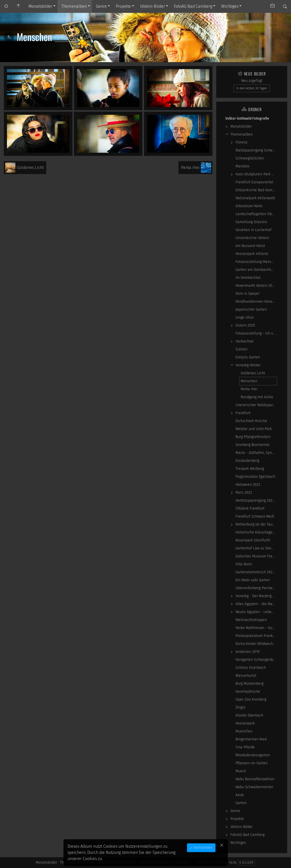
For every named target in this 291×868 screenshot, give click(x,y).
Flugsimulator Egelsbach (255, 477)
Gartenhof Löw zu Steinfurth (256, 548)
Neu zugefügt (252, 81)
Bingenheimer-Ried (251, 739)
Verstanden (203, 848)
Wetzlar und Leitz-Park (254, 429)
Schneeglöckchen (250, 158)
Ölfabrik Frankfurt (250, 508)
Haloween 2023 (248, 485)
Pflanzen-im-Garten (252, 763)
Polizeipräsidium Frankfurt (256, 636)
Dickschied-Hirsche (251, 421)
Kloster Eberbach (249, 715)
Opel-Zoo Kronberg (251, 699)
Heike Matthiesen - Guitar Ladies (256, 628)
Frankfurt (243, 413)
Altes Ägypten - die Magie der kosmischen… (256, 604)
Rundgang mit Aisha (257, 397)
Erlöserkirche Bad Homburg (256, 190)
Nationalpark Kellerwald (255, 198)
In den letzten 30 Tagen (252, 88)
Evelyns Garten (248, 357)
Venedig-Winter (248, 365)
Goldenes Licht (253, 373)
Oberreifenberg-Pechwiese (256, 588)
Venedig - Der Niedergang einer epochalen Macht (256, 596)
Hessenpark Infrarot (252, 254)
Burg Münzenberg (250, 684)
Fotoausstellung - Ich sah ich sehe (256, 333)
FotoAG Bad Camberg (193, 6)
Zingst (240, 707)
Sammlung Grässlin (251, 222)
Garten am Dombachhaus (256, 270)
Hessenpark (245, 723)
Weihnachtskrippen (251, 620)
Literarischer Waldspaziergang (256, 405)
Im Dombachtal (248, 278)
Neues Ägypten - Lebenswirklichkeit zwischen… (256, 612)
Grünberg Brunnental (252, 445)
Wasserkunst (246, 676)
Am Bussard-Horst (250, 246)
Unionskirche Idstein (252, 238)
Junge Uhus (245, 317)
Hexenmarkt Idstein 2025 (256, 286)
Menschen (249, 381)
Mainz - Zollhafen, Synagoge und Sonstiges (256, 453)
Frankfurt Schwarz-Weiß (255, 516)
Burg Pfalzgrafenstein (253, 437)
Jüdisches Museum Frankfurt (256, 556)
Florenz (241, 142)
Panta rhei (249, 389)
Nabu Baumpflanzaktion (255, 779)
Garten (241, 803)
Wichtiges (230, 6)
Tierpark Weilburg (250, 469)
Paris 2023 (244, 493)
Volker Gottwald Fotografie (247, 118)
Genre (101, 6)
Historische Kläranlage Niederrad (256, 532)
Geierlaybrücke (248, 691)
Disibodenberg (247, 461)
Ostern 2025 (245, 325)
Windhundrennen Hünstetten (256, 302)
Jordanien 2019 (247, 652)
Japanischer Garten (251, 309)
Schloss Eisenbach (251, 668)
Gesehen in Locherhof (254, 230)
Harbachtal (245, 341)
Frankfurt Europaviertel (254, 182)
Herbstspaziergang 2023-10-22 (256, 500)
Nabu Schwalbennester (254, 787)
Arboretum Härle (249, 206)
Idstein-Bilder (152, 6)
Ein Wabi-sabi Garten (253, 580)
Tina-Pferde (245, 747)
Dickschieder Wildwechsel (256, 644)
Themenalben (74, 6)
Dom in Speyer (247, 294)
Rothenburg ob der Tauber (256, 524)
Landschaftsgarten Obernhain (256, 214)
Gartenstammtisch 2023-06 (256, 572)
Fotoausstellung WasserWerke (256, 262)
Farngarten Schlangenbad (256, 660)
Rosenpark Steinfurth (253, 540)
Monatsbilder (40, 6)
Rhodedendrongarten (253, 755)
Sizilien (241, 349)
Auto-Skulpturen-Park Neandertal (256, 174)
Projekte (123, 6)
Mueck (241, 771)
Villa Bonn (244, 564)
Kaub (240, 795)
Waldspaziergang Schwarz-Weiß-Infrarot (256, 150)
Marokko (242, 166)
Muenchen (244, 731)
